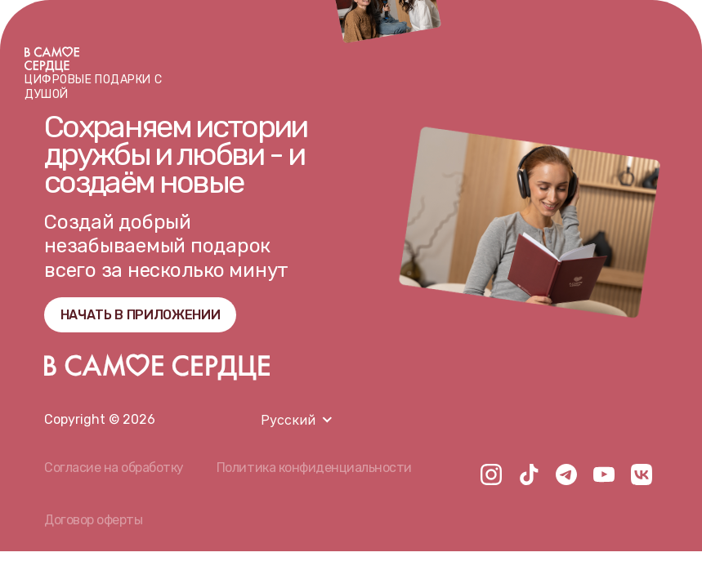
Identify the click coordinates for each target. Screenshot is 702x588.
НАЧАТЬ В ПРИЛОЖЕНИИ (141, 315)
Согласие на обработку (114, 468)
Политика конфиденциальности (314, 468)
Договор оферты (93, 520)
